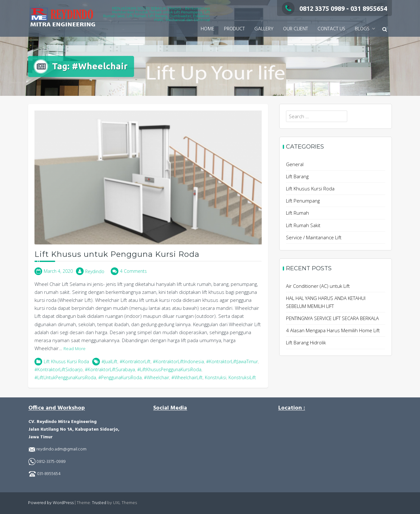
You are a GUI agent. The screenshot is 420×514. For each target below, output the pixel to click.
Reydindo (95, 271)
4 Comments (133, 271)
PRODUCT (234, 29)
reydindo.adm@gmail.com (61, 449)
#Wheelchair (157, 377)
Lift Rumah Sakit (303, 225)
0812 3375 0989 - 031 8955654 (334, 8)
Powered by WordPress (51, 503)
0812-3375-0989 (51, 462)
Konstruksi (216, 377)
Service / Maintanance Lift (314, 237)
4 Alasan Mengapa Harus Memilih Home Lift (333, 330)
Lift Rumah (297, 213)
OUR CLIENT (296, 29)
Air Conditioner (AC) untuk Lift (318, 286)
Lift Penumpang (303, 201)
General (295, 164)
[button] (385, 29)
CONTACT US (331, 29)
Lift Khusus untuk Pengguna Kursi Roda (117, 254)
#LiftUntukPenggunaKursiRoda (65, 377)
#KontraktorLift (135, 361)
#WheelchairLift (187, 377)
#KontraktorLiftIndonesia (178, 361)
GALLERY (264, 29)
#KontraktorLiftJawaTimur (232, 361)
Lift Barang (297, 176)
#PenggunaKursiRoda (120, 377)
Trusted (99, 503)
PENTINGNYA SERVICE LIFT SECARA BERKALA (332, 318)
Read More (75, 349)
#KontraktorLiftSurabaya (110, 369)
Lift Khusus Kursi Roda (66, 361)
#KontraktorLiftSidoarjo (59, 369)
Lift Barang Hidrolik (306, 342)
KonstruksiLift (242, 377)
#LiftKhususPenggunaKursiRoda (169, 369)
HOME (208, 29)
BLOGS (362, 29)
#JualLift (109, 361)
